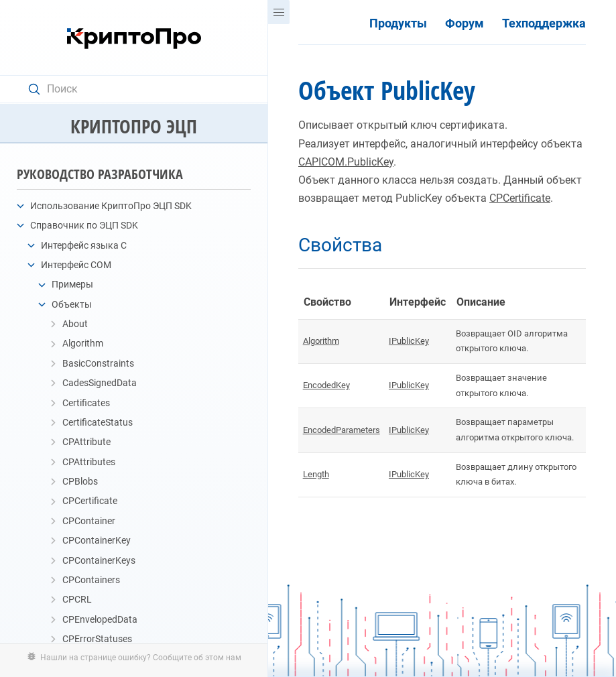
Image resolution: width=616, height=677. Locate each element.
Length (316, 474)
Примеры (72, 284)
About (75, 324)
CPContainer (89, 521)
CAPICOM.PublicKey (346, 162)
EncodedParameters (342, 430)
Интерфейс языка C (84, 245)
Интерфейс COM (76, 265)
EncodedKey (326, 385)
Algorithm (83, 343)
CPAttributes (89, 462)
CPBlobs (80, 481)
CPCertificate (90, 501)
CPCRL (77, 599)
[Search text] (140, 89)
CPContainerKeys (99, 560)
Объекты (72, 304)
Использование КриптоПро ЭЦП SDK (111, 206)
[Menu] (279, 12)
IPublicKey (409, 341)
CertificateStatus (98, 422)
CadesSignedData (100, 383)
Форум (465, 23)
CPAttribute (86, 442)
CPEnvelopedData (100, 619)
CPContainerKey (97, 540)
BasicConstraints (98, 363)
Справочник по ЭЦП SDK (84, 225)
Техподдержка (544, 23)
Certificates (86, 403)
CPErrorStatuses (97, 639)
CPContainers (91, 580)
